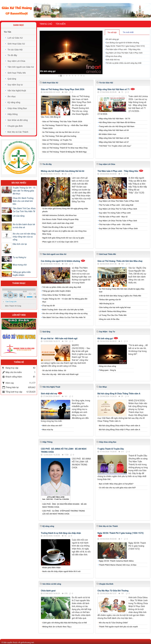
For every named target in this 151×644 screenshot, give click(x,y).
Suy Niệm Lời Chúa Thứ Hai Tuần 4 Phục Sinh (118, 228)
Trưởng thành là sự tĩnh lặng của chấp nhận (61, 533)
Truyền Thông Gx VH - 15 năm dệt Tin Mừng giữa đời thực (65, 300)
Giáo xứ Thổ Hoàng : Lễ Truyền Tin (57, 140)
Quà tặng (12, 79)
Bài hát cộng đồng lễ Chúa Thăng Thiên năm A (119, 394)
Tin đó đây (12, 55)
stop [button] (21, 295)
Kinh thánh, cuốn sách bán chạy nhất (58, 223)
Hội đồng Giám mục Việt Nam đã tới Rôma (117, 122)
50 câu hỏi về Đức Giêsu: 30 (54, 370)
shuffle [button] (35, 294)
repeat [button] (30, 294)
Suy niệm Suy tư (15, 85)
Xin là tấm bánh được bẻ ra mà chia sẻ (24, 226)
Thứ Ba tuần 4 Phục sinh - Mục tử (113, 217)
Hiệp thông (13, 114)
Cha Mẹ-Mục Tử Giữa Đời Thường (113, 591)
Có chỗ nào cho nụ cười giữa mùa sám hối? (117, 488)
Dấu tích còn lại (20, 244)
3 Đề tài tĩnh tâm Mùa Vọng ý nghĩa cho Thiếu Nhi (120, 296)
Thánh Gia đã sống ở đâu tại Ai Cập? (58, 227)
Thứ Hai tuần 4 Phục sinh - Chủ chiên (115, 224)
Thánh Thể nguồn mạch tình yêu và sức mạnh (118, 627)
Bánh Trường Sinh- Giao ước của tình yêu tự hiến (63, 310)
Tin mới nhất (128, 32)
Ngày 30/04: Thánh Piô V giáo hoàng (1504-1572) (125, 46)
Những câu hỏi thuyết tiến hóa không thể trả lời (63, 171)
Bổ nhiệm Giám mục (108, 134)
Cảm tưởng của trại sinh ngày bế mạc (115, 307)
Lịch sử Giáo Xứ (15, 38)
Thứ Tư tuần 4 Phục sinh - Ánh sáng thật (116, 205)
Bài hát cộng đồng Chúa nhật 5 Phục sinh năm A (120, 430)
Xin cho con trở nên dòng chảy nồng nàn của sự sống (65, 313)
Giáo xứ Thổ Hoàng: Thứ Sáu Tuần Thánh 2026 (62, 122)
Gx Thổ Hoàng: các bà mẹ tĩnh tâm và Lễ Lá (61, 132)
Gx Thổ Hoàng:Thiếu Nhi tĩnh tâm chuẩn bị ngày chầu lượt (122, 290)
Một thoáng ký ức (107, 304)
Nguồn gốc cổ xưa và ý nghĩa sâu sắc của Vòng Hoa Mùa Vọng (64, 232)
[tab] (112, 32)
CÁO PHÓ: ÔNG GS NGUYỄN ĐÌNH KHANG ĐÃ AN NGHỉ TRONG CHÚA (64, 505)
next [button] (15, 295)
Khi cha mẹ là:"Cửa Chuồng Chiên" (113, 623)
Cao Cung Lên (11, 302)
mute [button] (25, 297)
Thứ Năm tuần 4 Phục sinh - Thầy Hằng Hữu (123, 49)
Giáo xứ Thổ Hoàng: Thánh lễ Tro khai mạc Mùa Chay (65, 148)
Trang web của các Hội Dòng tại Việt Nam (117, 126)
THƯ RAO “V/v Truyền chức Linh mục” (115, 146)
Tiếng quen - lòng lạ (107, 370)
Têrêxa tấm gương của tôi (110, 300)
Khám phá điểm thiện (51, 568)
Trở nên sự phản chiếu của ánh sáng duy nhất (124, 63)
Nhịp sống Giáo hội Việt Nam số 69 (114, 130)
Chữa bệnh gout (48, 591)
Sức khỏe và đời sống (18, 120)
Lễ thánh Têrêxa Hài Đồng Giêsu (113, 311)
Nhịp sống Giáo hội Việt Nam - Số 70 (115, 119)
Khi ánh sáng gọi (48, 71)
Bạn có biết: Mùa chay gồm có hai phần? (116, 484)
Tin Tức (8, 32)
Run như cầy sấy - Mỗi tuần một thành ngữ (60, 374)
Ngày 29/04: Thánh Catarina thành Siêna (116, 561)
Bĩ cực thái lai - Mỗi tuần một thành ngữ (59, 338)
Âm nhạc (12, 96)
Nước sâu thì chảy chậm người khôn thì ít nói (61, 571)
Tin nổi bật (112, 32)
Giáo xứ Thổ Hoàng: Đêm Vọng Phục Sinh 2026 (63, 89)
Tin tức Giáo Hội (15, 50)
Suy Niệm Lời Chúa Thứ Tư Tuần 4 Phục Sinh (118, 209)
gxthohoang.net (27, 642)
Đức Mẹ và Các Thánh (18, 132)
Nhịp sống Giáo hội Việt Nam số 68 (114, 138)
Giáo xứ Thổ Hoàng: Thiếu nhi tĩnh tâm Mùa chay (120, 261)
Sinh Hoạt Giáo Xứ (16, 44)
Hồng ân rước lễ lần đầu (109, 319)
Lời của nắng (19, 216)
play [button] (10, 295)
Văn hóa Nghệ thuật (17, 91)
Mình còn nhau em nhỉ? (52, 426)
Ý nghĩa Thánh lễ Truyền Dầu (111, 449)
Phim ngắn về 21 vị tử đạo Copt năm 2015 (60, 242)
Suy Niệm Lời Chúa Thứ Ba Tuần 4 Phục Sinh (118, 221)
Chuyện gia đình (15, 126)
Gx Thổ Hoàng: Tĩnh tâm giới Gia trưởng (59, 136)
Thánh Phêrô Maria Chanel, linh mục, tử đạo (118, 565)
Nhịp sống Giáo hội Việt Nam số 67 (114, 142)
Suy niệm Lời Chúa (16, 61)
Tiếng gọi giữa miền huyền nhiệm (57, 291)
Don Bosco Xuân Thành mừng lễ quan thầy (60, 219)
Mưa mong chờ (20, 265)
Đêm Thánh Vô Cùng (13, 306)
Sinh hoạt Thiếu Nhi (17, 73)
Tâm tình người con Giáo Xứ (21, 67)
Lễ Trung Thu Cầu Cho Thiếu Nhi (113, 315)
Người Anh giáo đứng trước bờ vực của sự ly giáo (63, 238)
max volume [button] (36, 297)
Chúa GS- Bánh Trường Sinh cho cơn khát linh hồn (23, 201)
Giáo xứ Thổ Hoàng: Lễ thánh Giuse (57, 144)
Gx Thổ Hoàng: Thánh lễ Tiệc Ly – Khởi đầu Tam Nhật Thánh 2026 (65, 127)
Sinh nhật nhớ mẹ (113, 60)
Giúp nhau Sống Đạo (17, 108)
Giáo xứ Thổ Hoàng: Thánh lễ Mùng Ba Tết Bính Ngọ (65, 152)
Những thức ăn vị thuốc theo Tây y (57, 627)
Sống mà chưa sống (114, 56)
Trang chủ (46, 24)
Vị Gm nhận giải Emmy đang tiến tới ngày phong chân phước (65, 210)
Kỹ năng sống (14, 102)
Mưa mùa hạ (48, 430)
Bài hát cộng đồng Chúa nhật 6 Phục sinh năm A (120, 426)
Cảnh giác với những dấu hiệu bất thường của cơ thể (65, 623)
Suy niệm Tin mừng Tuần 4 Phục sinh (115, 213)
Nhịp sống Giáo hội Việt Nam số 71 (114, 89)
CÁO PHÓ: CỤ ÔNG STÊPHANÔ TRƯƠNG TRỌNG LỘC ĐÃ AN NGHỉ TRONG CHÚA (64, 512)
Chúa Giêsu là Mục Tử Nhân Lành (56, 295)
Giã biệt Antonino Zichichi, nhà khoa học (60, 215)
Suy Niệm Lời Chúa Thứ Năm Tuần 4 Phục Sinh (124, 53)
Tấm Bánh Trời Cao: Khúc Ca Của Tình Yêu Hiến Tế (64, 317)
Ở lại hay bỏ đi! (49, 306)
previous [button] (5, 295)
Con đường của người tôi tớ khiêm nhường (122, 43)
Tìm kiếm (61, 24)
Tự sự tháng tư (19, 257)
